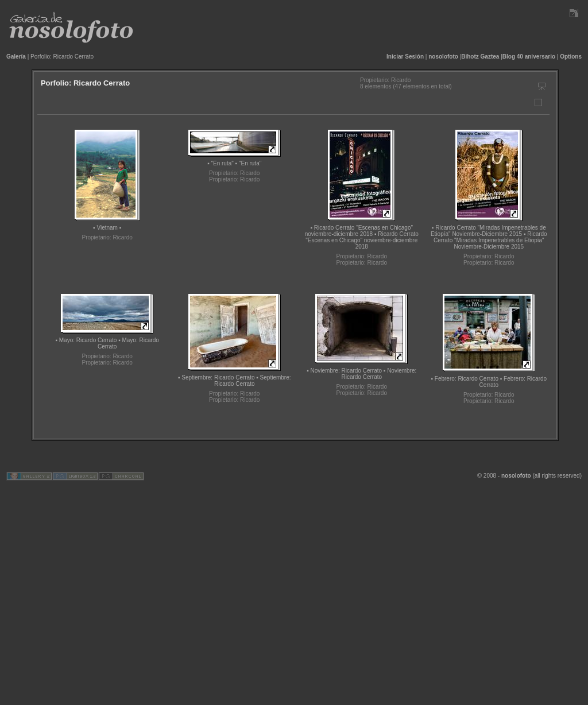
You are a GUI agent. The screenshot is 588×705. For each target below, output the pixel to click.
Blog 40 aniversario (529, 57)
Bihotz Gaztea (480, 57)
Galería (16, 57)
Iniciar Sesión (405, 57)
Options (571, 57)
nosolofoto (443, 57)
